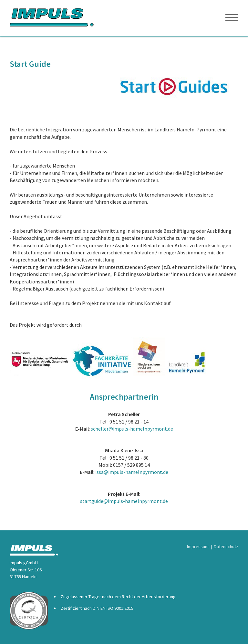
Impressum (198, 547)
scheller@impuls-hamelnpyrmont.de (132, 429)
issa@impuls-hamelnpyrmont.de (132, 472)
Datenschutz (226, 547)
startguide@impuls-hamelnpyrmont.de (124, 501)
